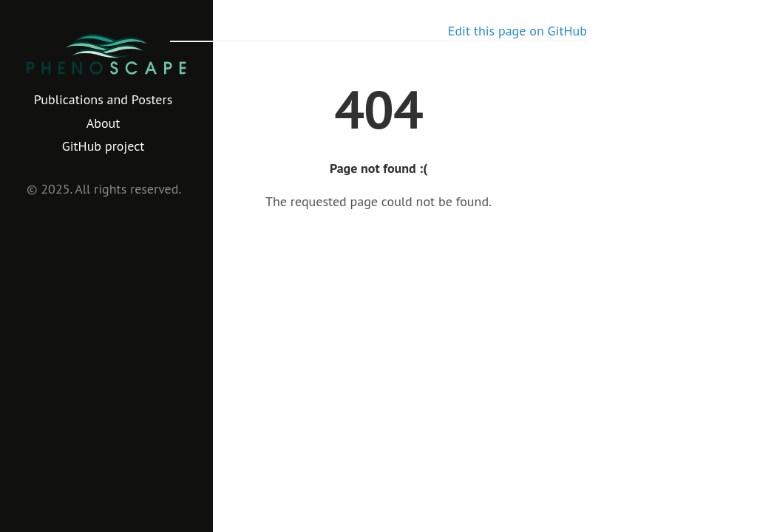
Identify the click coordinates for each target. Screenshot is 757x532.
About (103, 123)
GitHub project (103, 146)
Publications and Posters (103, 99)
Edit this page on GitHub (517, 31)
